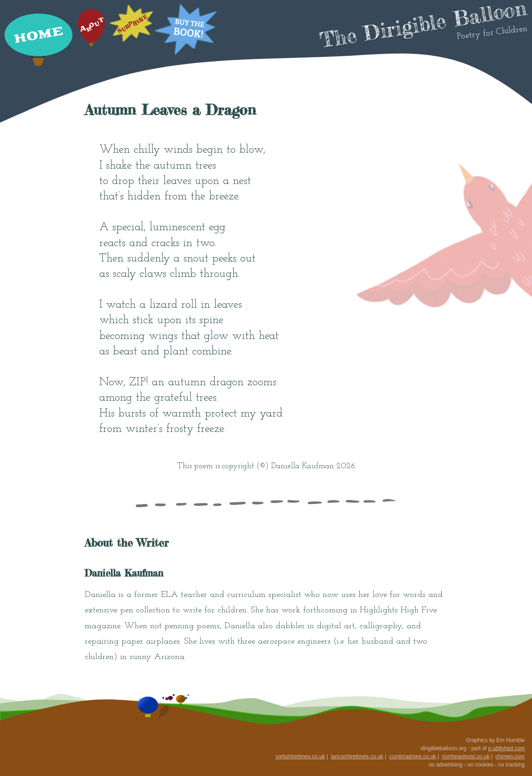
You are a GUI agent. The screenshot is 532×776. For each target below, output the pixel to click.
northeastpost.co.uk (466, 757)
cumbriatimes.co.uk (413, 757)
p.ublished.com (506, 748)
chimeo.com (510, 757)
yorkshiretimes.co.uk (300, 757)
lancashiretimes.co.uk (357, 757)
